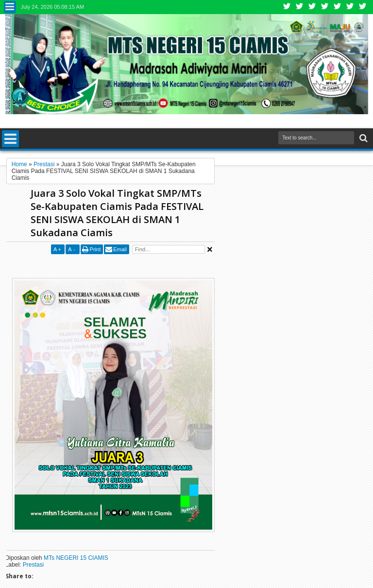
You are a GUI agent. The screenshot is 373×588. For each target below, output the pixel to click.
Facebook (300, 7)
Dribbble (350, 7)
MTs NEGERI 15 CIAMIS (76, 558)
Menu (10, 7)
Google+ (312, 7)
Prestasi (33, 565)
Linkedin (338, 7)
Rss (325, 7)
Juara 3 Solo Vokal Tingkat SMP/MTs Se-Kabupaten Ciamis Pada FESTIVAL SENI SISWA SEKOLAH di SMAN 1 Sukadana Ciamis (117, 213)
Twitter (287, 7)
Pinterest (363, 7)
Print (95, 249)
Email (120, 249)
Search (363, 138)
